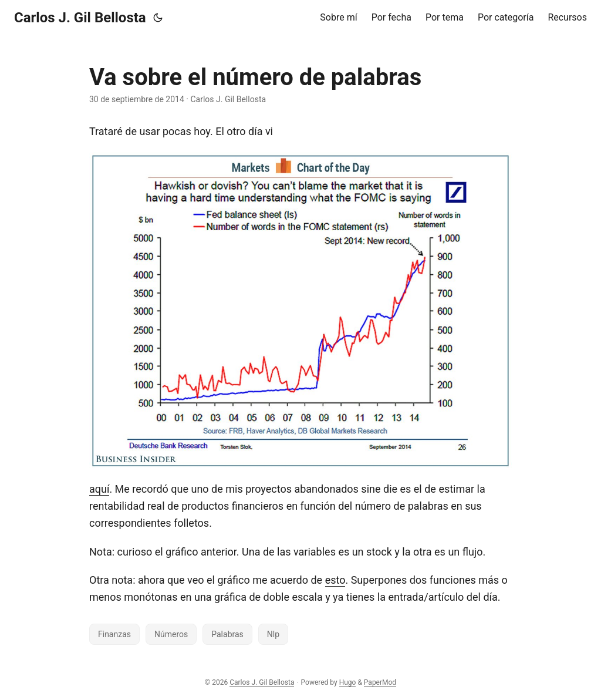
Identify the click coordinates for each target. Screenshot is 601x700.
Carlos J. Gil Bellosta (80, 18)
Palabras (227, 634)
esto (335, 580)
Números (171, 634)
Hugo (348, 682)
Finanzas (114, 634)
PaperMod (380, 682)
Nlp (273, 634)
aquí (99, 489)
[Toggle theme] (158, 18)
